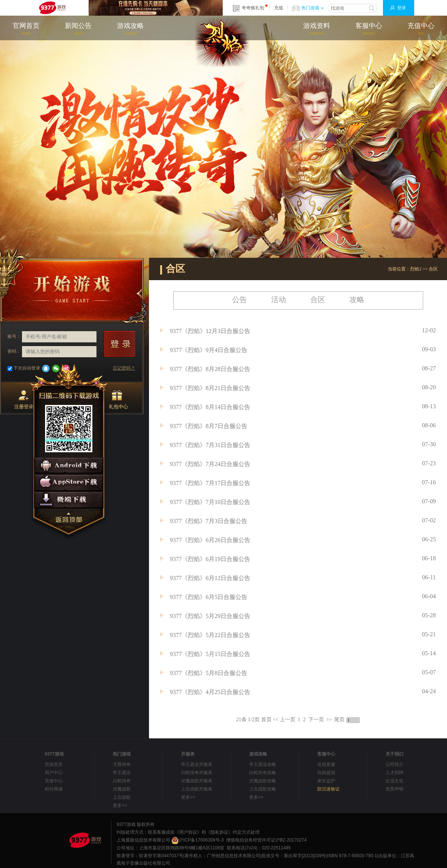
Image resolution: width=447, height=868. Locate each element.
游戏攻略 (130, 29)
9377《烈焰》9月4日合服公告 (209, 350)
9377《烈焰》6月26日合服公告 (210, 540)
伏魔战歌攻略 (263, 781)
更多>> (120, 805)
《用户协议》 (188, 832)
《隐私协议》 (219, 832)
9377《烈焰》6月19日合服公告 (210, 559)
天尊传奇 (122, 764)
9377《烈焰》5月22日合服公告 (210, 635)
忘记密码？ (124, 368)
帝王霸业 (122, 773)
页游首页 (54, 764)
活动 (279, 300)
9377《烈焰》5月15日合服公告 (210, 654)
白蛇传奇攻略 (263, 773)
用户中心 (54, 773)
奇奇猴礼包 (253, 8)
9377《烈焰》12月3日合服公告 (210, 331)
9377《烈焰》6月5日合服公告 (209, 597)
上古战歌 (122, 797)
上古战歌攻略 (263, 789)
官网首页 (26, 29)
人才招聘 (394, 773)
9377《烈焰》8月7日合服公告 (209, 426)
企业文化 (394, 781)
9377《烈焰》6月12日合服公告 (210, 578)
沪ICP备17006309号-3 (197, 840)
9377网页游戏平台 (52, 8)
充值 (279, 8)
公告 (240, 300)
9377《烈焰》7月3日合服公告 (209, 521)
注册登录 (24, 400)
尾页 (339, 720)
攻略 (357, 300)
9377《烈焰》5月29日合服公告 (210, 616)
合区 (433, 269)
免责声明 (394, 789)
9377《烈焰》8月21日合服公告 (210, 388)
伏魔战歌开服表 (197, 781)
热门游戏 (313, 8)
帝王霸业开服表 (197, 764)
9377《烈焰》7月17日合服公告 (210, 483)
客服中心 (369, 29)
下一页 (316, 720)
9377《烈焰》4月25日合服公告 (210, 692)
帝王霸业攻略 (263, 764)
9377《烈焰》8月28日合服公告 (210, 369)
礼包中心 (118, 400)
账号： (14, 336)
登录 (402, 8)
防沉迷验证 (329, 789)
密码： (14, 351)
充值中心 (421, 29)
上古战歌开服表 (197, 789)
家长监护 (326, 781)
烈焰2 (416, 269)
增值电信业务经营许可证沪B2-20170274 (266, 840)
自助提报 (326, 773)
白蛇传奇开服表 (197, 773)
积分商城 (54, 789)
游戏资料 (317, 29)
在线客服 (326, 764)
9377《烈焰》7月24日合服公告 (210, 464)
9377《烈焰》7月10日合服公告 (210, 502)
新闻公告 (78, 29)
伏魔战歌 (122, 789)
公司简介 (394, 764)
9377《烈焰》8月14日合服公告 (210, 407)
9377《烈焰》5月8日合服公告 (209, 673)
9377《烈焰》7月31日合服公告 (210, 445)
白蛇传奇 (122, 781)
